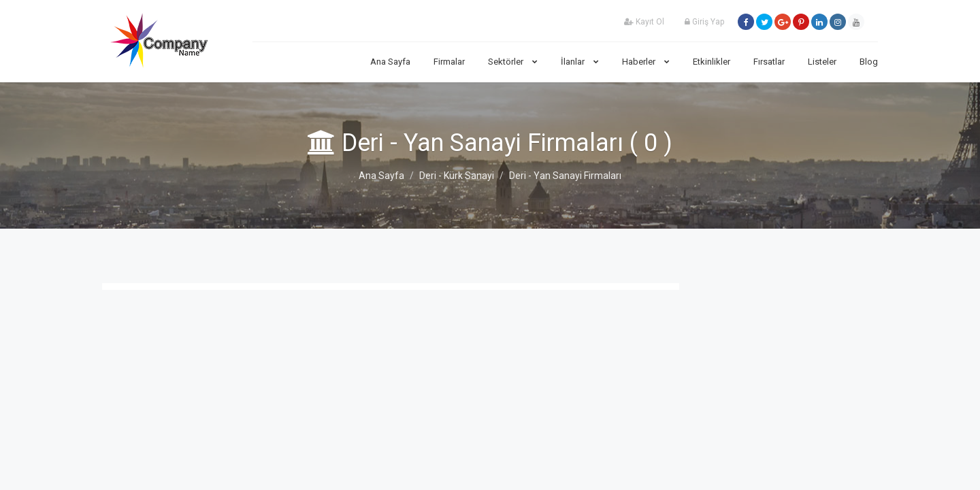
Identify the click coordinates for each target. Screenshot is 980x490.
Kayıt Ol (644, 22)
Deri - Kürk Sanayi (457, 176)
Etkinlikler (712, 62)
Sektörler (513, 62)
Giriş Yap (704, 22)
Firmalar (449, 62)
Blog (869, 62)
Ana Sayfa (390, 62)
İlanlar (580, 62)
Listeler (822, 62)
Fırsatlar (769, 62)
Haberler (646, 62)
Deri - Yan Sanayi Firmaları (565, 176)
